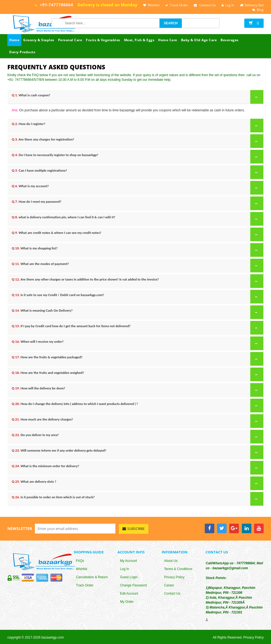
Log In (124, 570)
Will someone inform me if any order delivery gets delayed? (136, 452)
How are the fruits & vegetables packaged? (136, 359)
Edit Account (129, 594)
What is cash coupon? (136, 97)
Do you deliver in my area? (136, 436)
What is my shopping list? (136, 250)
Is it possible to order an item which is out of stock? (136, 499)
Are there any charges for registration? (136, 141)
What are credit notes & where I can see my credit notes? (136, 234)
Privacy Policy (174, 578)
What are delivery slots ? (136, 483)
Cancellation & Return (92, 578)
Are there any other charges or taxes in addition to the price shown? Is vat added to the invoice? (136, 281)
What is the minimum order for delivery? (136, 467)
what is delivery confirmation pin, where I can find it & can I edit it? (136, 219)
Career (169, 586)
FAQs (80, 561)
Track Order (85, 586)
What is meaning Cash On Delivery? (136, 312)
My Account (128, 561)
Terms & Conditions (178, 570)
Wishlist (82, 570)
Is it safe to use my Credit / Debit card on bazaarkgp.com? (136, 296)
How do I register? (136, 125)
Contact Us (172, 594)
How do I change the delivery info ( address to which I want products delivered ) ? (136, 405)
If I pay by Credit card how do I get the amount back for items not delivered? (136, 327)
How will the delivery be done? (136, 390)
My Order (127, 602)
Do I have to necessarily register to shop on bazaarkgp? (136, 156)
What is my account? (136, 187)
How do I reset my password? (136, 203)
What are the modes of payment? (136, 265)
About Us (171, 561)
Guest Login (129, 578)
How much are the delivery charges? (136, 421)
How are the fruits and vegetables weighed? (136, 374)
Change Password (133, 586)
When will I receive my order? (136, 343)
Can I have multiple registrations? (136, 172)
